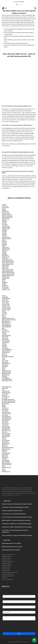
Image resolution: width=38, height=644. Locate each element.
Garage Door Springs (7, 565)
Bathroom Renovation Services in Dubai (12, 547)
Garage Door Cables (6, 556)
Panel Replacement (6, 571)
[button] (35, 8)
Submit (19, 634)
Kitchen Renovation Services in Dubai (11, 543)
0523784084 (21, 2)
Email (4, 599)
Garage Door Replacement (8, 562)
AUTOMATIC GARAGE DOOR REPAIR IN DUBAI (15, 507)
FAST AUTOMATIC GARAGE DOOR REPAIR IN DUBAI (17, 517)
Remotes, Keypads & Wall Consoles (10, 572)
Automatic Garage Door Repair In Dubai (12, 511)
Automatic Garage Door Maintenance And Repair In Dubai (17, 504)
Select (4, 610)
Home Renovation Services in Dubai (11, 550)
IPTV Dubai (5, 578)
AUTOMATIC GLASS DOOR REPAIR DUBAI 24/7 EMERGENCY (15, 531)
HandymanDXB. (16, 642)
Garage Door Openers (7, 558)
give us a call (7, 176)
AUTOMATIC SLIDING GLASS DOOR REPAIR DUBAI (17, 524)
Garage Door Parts (6, 560)
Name (4, 594)
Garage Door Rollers (6, 563)
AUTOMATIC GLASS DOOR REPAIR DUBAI (14, 514)
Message (4, 615)
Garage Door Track (6, 567)
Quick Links (7, 501)
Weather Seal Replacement (8, 574)
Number (4, 605)
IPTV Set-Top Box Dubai (7, 579)
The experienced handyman (9, 111)
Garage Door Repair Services (8, 576)
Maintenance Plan (6, 569)
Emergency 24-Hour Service (8, 555)
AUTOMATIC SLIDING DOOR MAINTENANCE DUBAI (17, 527)
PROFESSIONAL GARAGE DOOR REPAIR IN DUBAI (16, 520)
